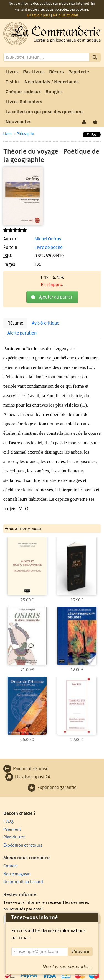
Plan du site (14, 837)
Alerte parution (22, 333)
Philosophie (25, 134)
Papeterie (79, 72)
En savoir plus (38, 15)
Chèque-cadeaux (23, 92)
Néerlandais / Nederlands (52, 82)
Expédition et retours (23, 845)
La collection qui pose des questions (45, 112)
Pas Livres (34, 72)
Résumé (15, 323)
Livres (12, 72)
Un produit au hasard (23, 882)
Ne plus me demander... (68, 967)
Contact (11, 866)
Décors (56, 72)
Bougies (54, 92)
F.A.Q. (9, 821)
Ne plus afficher (66, 15)
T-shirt (13, 82)
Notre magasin (17, 874)
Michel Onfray (48, 239)
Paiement (12, 829)
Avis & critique (45, 323)
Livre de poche (49, 248)
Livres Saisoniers (24, 102)
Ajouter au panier (56, 297)
